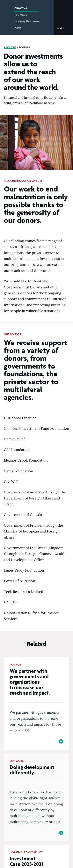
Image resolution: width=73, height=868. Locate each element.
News (18, 27)
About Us (21, 8)
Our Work (21, 15)
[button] (63, 28)
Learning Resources (27, 21)
